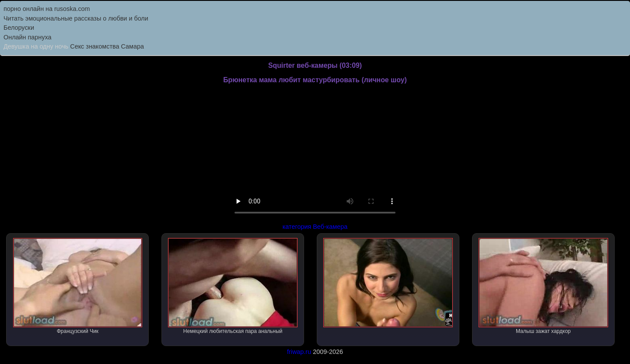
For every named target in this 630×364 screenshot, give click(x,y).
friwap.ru (299, 352)
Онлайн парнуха (28, 37)
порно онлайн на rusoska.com (47, 9)
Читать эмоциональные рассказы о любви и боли (76, 18)
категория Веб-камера (315, 227)
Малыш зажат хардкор (543, 286)
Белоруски (19, 28)
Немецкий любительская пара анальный (233, 286)
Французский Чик (78, 286)
